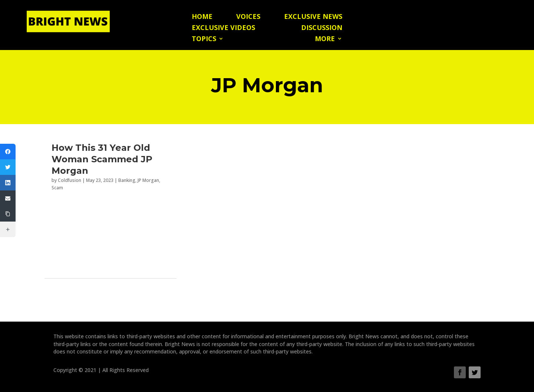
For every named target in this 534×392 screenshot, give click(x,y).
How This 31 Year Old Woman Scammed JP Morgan (102, 159)
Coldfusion (70, 180)
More (325, 39)
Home (202, 17)
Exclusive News (313, 17)
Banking (127, 180)
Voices (248, 17)
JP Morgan (148, 180)
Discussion (322, 28)
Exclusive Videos (223, 28)
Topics (204, 39)
